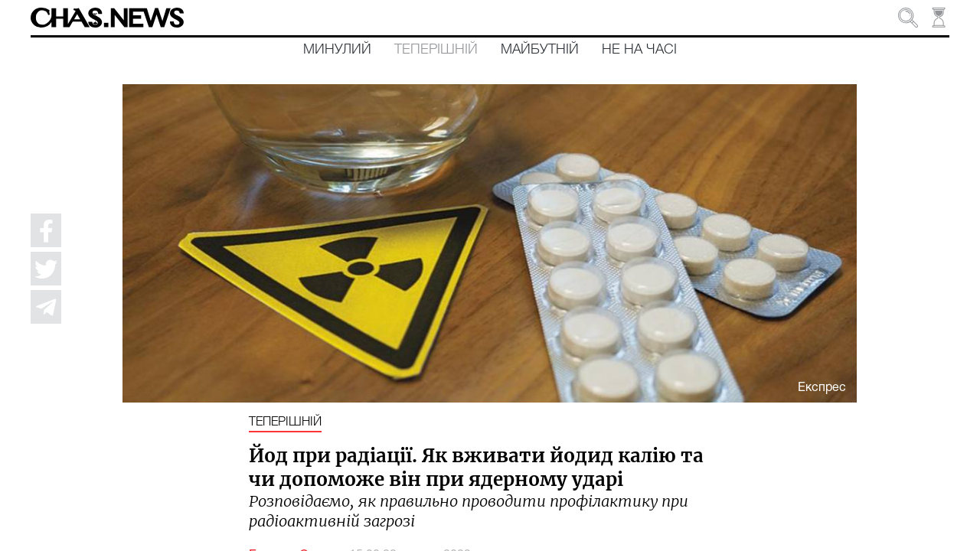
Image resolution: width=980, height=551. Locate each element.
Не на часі (639, 50)
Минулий (337, 50)
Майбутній (540, 50)
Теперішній (436, 50)
